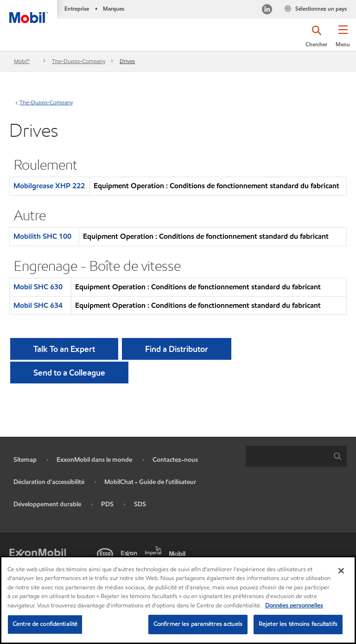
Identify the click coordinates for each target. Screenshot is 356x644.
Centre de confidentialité (45, 624)
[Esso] (107, 553)
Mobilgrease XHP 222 (49, 186)
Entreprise (77, 9)
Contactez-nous (175, 460)
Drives (127, 61)
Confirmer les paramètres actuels (198, 624)
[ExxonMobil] (38, 553)
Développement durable (47, 504)
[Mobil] (179, 553)
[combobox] (296, 456)
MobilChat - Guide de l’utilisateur (150, 482)
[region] (178, 600)
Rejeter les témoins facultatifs (298, 624)
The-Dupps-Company (79, 61)
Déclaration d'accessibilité (49, 482)
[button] (343, 39)
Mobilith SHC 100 (42, 236)
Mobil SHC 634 (38, 305)
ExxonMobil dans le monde (94, 460)
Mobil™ (22, 61)
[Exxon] (131, 553)
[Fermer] (341, 571)
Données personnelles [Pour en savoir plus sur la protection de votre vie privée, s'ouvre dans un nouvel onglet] (294, 606)
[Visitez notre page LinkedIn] (267, 10)
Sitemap (25, 460)
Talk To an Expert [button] (64, 349)
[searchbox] (287, 456)
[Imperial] (155, 550)
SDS (140, 504)
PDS (107, 504)
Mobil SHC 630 (38, 287)
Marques (114, 9)
